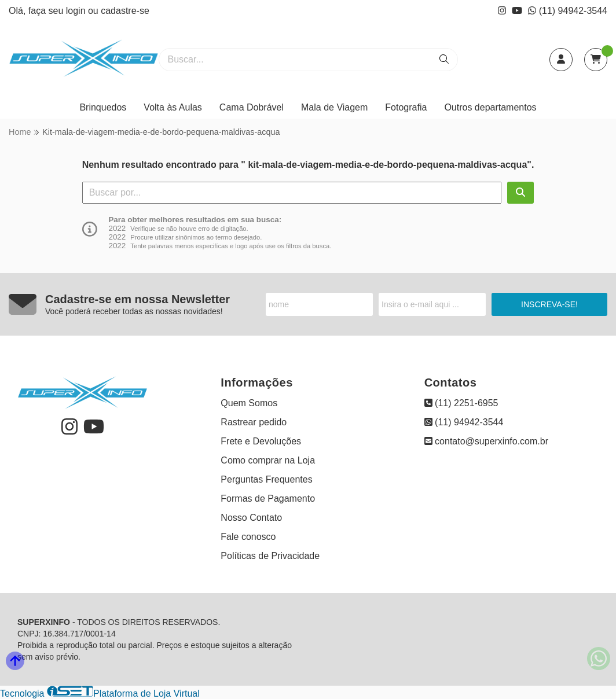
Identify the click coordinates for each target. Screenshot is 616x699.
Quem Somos (249, 403)
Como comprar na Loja (268, 460)
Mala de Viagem (334, 107)
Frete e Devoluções (261, 441)
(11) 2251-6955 (461, 403)
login (77, 11)
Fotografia (406, 107)
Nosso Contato (251, 518)
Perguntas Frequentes (266, 479)
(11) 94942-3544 (568, 11)
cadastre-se (125, 11)
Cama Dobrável (252, 107)
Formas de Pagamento (268, 499)
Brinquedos (103, 107)
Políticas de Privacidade (270, 556)
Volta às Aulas (173, 107)
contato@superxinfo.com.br (486, 441)
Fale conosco (248, 537)
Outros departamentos (490, 107)
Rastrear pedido (254, 422)
